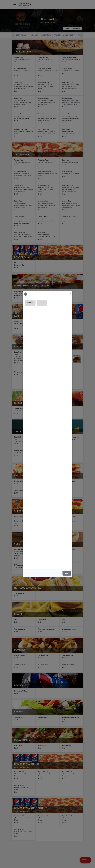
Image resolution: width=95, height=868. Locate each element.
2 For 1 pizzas (21, 35)
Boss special (46, 35)
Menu (67, 29)
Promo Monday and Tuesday (64, 35)
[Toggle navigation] (15, 5)
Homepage (77, 29)
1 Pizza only (34, 35)
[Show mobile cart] (85, 860)
